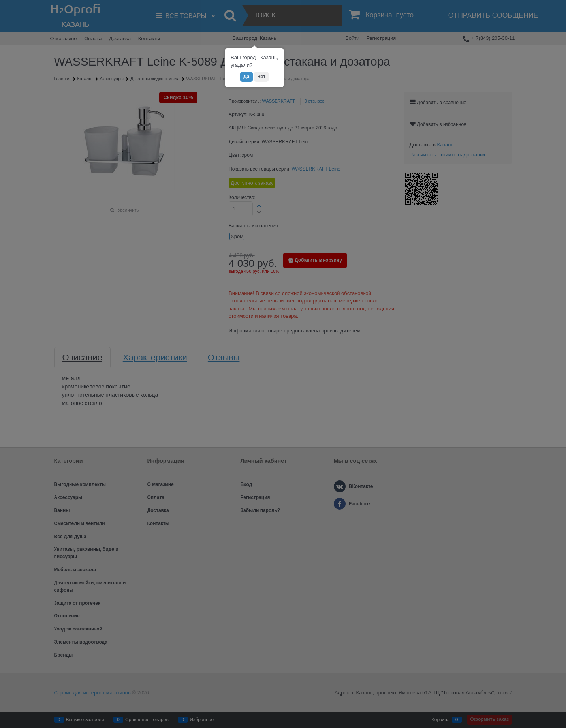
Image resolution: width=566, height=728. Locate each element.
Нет (261, 77)
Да (246, 77)
